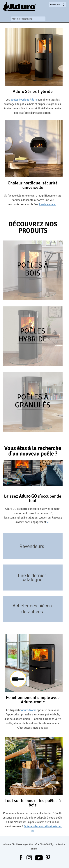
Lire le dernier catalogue (32, 578)
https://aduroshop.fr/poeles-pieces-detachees (58, 616)
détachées (32, 612)
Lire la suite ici (48, 204)
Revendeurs (32, 546)
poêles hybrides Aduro (24, 100)
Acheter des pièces (32, 606)
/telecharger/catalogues (58, 585)
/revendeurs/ (58, 554)
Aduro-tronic (29, 710)
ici (48, 522)
